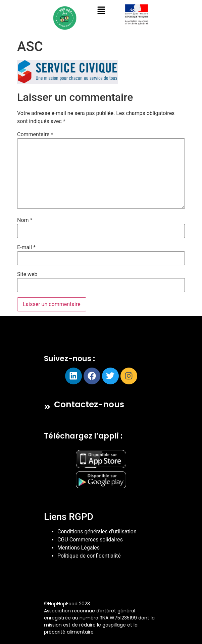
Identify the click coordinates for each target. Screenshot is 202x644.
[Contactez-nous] (47, 407)
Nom (25, 220)
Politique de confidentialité (89, 556)
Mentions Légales (79, 548)
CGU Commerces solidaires (90, 540)
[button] (101, 11)
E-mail (26, 248)
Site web (27, 274)
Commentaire (35, 135)
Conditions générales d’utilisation (97, 532)
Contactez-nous (89, 404)
